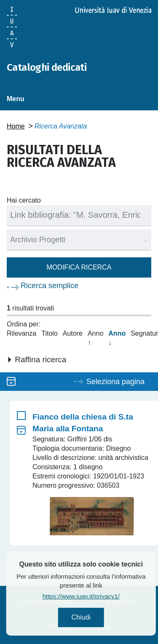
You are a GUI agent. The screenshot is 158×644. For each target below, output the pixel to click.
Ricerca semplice (50, 286)
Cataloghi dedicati (47, 67)
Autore (73, 333)
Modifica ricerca (79, 267)
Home (16, 126)
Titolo (50, 333)
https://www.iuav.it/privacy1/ (97, 596)
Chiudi (97, 617)
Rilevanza (21, 333)
